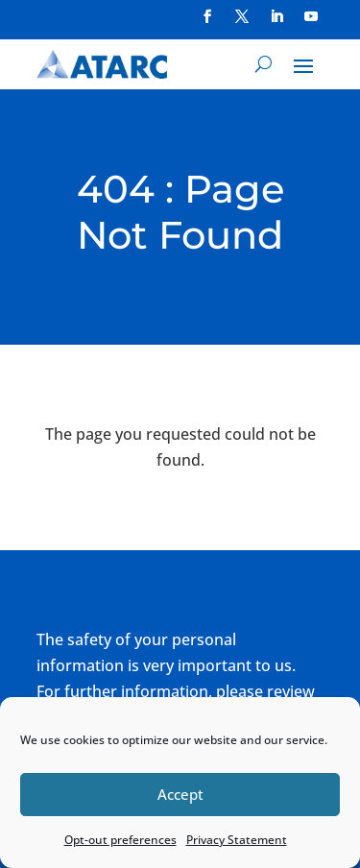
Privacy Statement (237, 840)
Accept (180, 794)
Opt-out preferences (120, 840)
